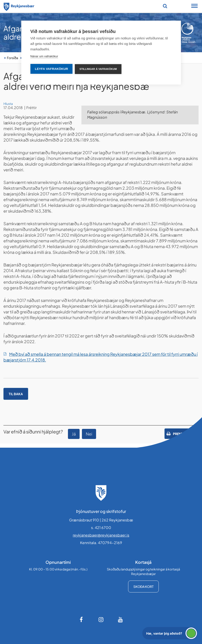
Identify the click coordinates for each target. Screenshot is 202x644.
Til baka (16, 394)
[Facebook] (82, 619)
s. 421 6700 (101, 528)
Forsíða (12, 58)
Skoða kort (143, 586)
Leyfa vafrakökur (51, 69)
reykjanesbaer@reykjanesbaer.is (101, 535)
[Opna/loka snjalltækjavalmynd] (194, 6)
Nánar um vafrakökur (44, 56)
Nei (89, 434)
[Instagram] (101, 619)
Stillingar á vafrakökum (98, 69)
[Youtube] (121, 619)
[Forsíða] (19, 6)
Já (74, 434)
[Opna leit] (165, 6)
